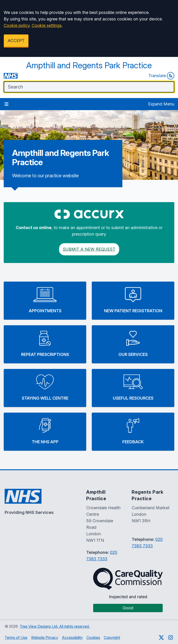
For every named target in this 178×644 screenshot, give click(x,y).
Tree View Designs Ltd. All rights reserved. (55, 626)
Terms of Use (16, 637)
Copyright (112, 637)
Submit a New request (89, 249)
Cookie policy (17, 25)
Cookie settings (47, 25)
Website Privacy (45, 637)
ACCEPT (16, 41)
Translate (161, 76)
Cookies (93, 637)
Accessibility (72, 637)
